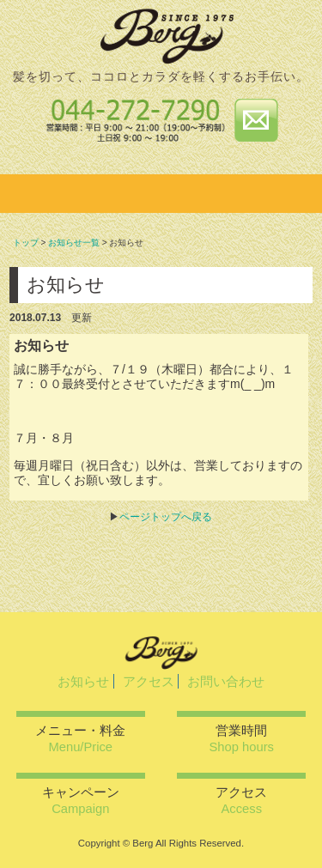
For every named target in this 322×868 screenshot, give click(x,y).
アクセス (149, 681)
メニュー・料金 (80, 739)
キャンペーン (81, 801)
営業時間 (242, 739)
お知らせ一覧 (74, 243)
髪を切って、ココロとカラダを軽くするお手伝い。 (161, 76)
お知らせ (83, 681)
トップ (26, 243)
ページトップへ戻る (166, 517)
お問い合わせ (226, 681)
